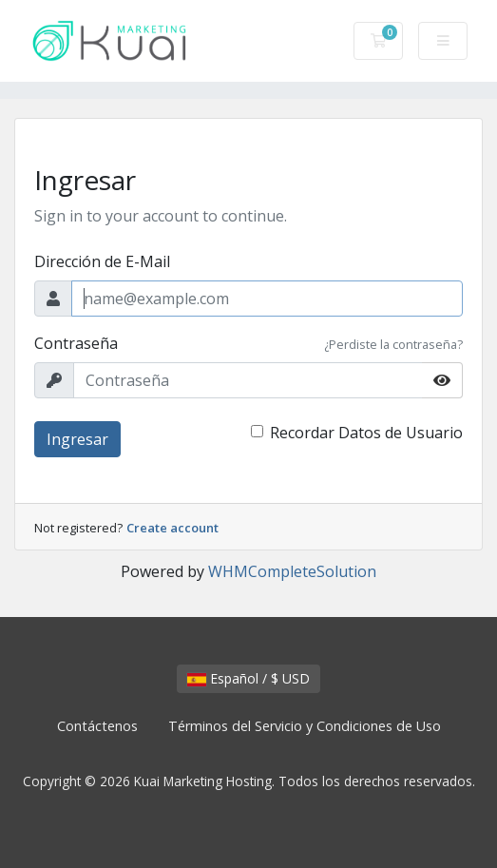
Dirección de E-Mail (102, 261)
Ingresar (77, 439)
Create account (172, 528)
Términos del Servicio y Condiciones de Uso (305, 726)
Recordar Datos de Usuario (366, 433)
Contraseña (76, 343)
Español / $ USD (248, 678)
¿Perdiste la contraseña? (393, 344)
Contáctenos (97, 726)
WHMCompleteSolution (292, 571)
